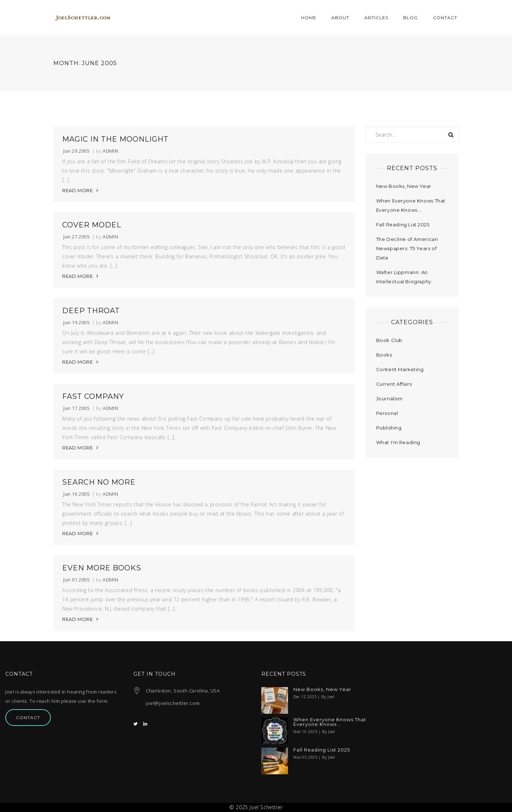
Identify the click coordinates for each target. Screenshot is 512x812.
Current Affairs (394, 384)
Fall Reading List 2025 (403, 225)
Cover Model (92, 225)
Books (384, 355)
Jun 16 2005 (76, 494)
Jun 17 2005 (76, 408)
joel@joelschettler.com (173, 703)
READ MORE (78, 190)
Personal (387, 413)
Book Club (389, 340)
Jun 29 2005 (76, 151)
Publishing (389, 428)
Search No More (99, 482)
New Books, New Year (404, 186)
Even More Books (102, 568)
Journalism (390, 399)
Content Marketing (400, 369)
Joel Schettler (266, 807)
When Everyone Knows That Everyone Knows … (330, 722)
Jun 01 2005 (76, 580)
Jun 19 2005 (76, 323)
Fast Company (93, 396)
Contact (28, 718)
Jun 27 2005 (76, 237)
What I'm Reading (398, 442)
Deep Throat (91, 311)
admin (110, 151)
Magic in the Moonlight (115, 139)
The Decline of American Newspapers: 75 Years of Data (407, 248)
